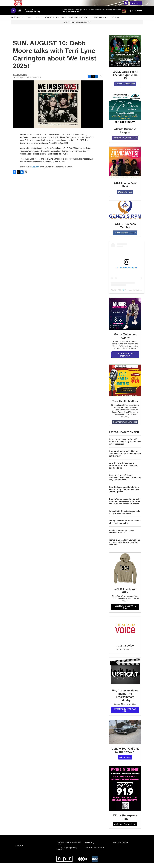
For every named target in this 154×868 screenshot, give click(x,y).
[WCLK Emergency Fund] (125, 793)
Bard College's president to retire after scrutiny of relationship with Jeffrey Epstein (124, 494)
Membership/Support (78, 22)
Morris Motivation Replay (125, 341)
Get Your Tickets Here (125, 88)
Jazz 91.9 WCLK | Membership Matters (77, 27)
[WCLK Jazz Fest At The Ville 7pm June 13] (125, 56)
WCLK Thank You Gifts (125, 596)
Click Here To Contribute (125, 829)
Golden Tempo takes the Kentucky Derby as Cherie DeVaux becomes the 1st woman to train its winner (125, 506)
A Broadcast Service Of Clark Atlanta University (69, 848)
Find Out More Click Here (125, 237)
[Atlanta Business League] (125, 113)
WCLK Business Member (125, 230)
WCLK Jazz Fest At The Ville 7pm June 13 (125, 80)
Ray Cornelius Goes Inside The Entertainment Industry (125, 700)
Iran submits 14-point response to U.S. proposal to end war (125, 517)
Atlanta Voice (125, 650)
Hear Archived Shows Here (125, 427)
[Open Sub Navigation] (33, 22)
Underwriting (99, 22)
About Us (115, 22)
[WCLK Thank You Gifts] (125, 573)
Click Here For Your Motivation (125, 359)
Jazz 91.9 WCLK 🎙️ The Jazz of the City (124, 295)
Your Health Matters (125, 406)
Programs (16, 22)
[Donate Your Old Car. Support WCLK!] (125, 737)
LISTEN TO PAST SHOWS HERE (125, 715)
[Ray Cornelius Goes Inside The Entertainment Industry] (125, 677)
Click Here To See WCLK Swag (125, 612)
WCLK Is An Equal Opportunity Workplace (67, 853)
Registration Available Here (125, 143)
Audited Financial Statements (94, 852)
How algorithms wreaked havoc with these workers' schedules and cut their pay (125, 458)
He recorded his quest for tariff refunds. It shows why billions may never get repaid (125, 446)
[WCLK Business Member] (125, 215)
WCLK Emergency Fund (125, 822)
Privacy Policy (89, 848)
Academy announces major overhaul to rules (122, 536)
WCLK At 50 (49, 22)
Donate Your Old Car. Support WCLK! (125, 755)
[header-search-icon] (127, 6)
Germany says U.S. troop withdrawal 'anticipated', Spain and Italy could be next (125, 482)
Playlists (27, 22)
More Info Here (125, 197)
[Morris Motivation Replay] (125, 319)
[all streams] (136, 16)
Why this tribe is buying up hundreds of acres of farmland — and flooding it (124, 470)
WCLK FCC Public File (120, 848)
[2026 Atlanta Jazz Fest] (125, 167)
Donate (138, 6)
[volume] (20, 16)
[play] (13, 16)
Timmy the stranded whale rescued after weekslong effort (125, 527)
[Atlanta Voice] (125, 634)
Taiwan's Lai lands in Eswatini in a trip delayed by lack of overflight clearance (125, 547)
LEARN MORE (125, 762)
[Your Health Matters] (125, 385)
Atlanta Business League (125, 135)
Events (39, 22)
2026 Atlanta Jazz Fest (125, 190)
